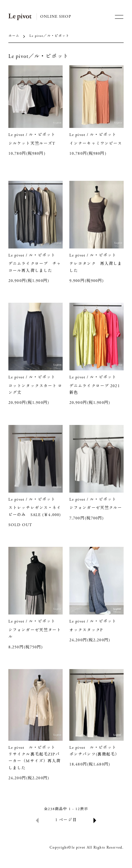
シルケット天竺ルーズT (34, 144)
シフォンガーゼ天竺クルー (98, 508)
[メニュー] (119, 17)
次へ (95, 820)
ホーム (14, 36)
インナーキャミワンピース (96, 144)
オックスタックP (88, 630)
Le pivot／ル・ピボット (50, 36)
